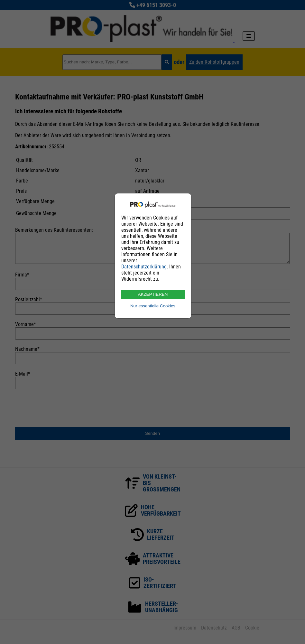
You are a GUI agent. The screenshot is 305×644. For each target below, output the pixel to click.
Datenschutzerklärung (144, 267)
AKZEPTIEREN (153, 294)
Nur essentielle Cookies (153, 306)
